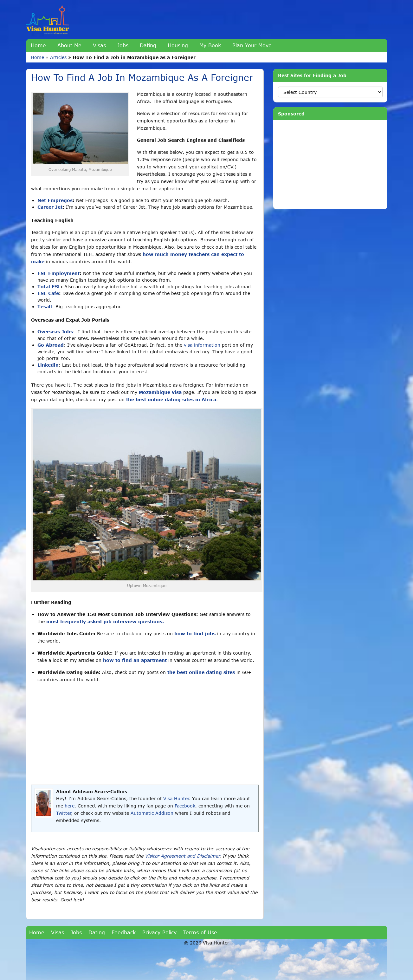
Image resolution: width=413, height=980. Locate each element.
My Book (210, 45)
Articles (58, 57)
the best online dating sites (201, 672)
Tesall (45, 307)
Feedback (124, 932)
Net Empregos (55, 200)
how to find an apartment (135, 660)
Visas (99, 45)
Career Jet (50, 207)
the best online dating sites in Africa (171, 399)
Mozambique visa (160, 392)
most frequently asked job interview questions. (105, 621)
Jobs (123, 45)
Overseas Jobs (55, 332)
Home (38, 45)
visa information (202, 345)
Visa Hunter (176, 798)
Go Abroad (51, 345)
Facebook (185, 806)
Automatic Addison (152, 813)
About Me (69, 45)
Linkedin (48, 365)
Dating (148, 45)
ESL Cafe (48, 293)
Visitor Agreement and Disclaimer (182, 856)
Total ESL (49, 287)
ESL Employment (58, 273)
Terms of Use (200, 932)
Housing (178, 45)
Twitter (64, 813)
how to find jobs (195, 634)
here (70, 806)
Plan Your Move (252, 45)
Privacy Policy (159, 932)
